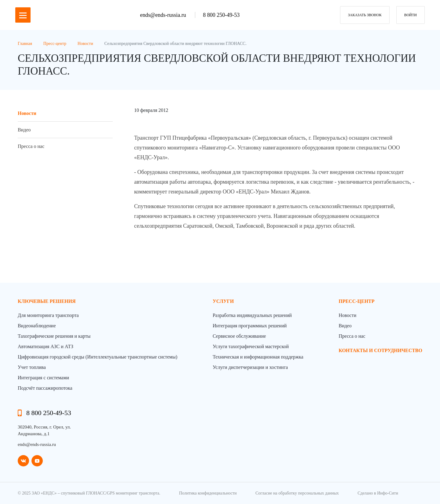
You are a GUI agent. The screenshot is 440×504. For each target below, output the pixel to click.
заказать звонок (365, 15)
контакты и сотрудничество (380, 350)
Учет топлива (32, 367)
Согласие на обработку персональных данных (297, 493)
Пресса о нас (31, 146)
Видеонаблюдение (37, 326)
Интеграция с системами (43, 378)
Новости (27, 113)
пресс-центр (356, 301)
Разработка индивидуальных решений (252, 315)
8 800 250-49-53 (221, 15)
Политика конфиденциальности (208, 493)
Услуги (223, 301)
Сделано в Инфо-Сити (378, 493)
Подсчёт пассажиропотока (45, 388)
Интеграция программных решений (250, 326)
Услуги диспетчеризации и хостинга (250, 367)
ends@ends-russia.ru (164, 15)
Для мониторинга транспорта (48, 315)
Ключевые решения (47, 301)
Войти (411, 15)
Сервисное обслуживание (239, 336)
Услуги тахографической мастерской (251, 346)
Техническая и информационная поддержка (258, 357)
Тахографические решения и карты (54, 336)
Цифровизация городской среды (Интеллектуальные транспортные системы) (97, 357)
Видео (24, 130)
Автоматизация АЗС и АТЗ (46, 346)
